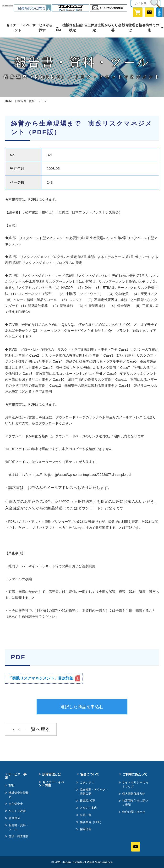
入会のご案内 (88, 808)
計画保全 (14, 818)
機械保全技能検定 (72, 28)
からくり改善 (113, 28)
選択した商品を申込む (82, 707)
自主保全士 (16, 804)
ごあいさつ (87, 782)
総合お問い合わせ (134, 812)
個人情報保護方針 (134, 794)
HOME (9, 101)
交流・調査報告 (19, 836)
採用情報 (86, 829)
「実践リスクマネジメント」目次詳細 (41, 678)
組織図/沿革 (87, 801)
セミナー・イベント (18, 28)
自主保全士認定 (94, 28)
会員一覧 (86, 815)
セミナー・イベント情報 (51, 784)
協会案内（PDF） (91, 822)
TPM (58, 30)
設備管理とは (130, 28)
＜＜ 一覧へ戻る (31, 729)
